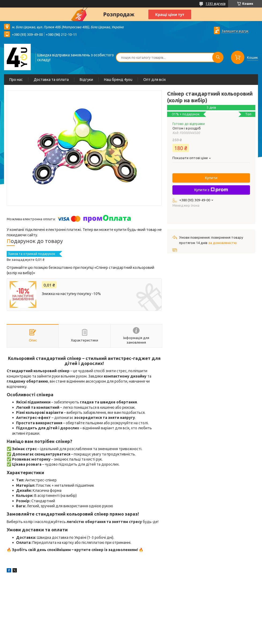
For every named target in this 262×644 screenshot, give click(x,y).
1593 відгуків (215, 4)
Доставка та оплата (51, 80)
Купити (211, 178)
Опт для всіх (155, 80)
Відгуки (86, 80)
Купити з (211, 190)
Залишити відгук (235, 31)
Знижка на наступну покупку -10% (71, 294)
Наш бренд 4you (118, 80)
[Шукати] (218, 57)
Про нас (16, 80)
